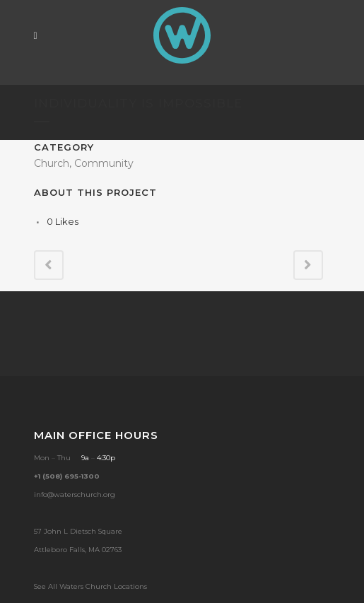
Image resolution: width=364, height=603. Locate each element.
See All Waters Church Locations (90, 586)
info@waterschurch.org (75, 494)
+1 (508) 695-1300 (67, 476)
